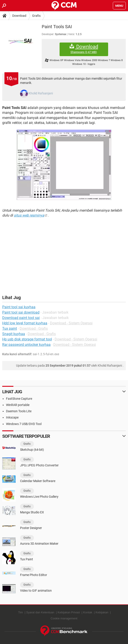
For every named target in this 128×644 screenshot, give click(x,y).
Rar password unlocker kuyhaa (26, 345)
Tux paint (10, 328)
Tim (20, 612)
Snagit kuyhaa (14, 334)
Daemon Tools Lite (19, 411)
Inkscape (12, 417)
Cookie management (64, 618)
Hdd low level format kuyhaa (25, 323)
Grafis (36, 16)
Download (19, 16)
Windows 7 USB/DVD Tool (24, 424)
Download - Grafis (34, 328)
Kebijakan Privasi (69, 612)
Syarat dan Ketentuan (40, 612)
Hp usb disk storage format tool (27, 339)
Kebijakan (102, 612)
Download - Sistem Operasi (71, 323)
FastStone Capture (19, 399)
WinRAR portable (18, 405)
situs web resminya (29, 215)
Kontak (88, 612)
